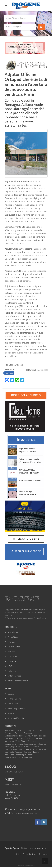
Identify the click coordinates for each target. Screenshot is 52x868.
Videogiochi (9, 733)
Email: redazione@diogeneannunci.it (23, 810)
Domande (32, 742)
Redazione (43, 854)
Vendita (21, 750)
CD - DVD (39, 731)
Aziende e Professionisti (18, 681)
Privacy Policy (22, 854)
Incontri (31, 755)
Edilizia (20, 739)
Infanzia (35, 739)
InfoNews (12, 642)
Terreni (35, 750)
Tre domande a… (14, 647)
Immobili (33, 758)
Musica (11, 694)
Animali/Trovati (24, 747)
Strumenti (19, 733)
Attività (28, 750)
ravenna (9, 373)
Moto (12, 752)
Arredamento (10, 731)
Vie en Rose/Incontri (13, 758)
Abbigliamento (10, 744)
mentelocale (13, 632)
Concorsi (8, 750)
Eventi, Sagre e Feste (16, 709)
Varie (18, 742)
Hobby (42, 739)
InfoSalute (12, 662)
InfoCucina (12, 657)
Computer (31, 731)
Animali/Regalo (11, 747)
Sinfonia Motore (14, 676)
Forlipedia (12, 671)
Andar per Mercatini (16, 718)
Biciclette (42, 736)
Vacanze (42, 750)
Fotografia (28, 733)
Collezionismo (10, 739)
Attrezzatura (9, 742)
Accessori (35, 747)
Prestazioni (29, 744)
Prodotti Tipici (21, 755)
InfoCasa (11, 652)
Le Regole (33, 854)
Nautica (35, 752)
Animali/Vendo (40, 744)
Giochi (35, 736)
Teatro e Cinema (14, 699)
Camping (28, 752)
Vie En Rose (9, 755)
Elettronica (21, 731)
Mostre (11, 714)
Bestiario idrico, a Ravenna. (30, 481)
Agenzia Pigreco (12, 848)
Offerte (24, 742)
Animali (27, 739)
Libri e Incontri (14, 704)
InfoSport (12, 666)
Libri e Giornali (25, 736)
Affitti (15, 750)
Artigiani (25, 758)
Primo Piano (13, 637)
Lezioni (20, 744)
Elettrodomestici (11, 736)
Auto (6, 752)
